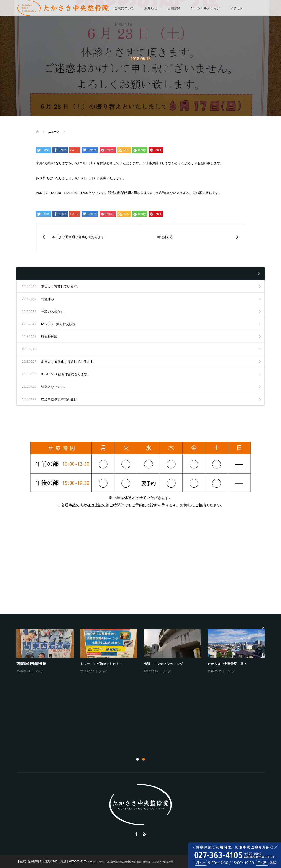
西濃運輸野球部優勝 (31, 664)
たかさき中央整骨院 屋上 (227, 664)
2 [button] (144, 759)
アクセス (237, 8)
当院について (124, 8)
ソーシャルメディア (205, 8)
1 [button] (137, 759)
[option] (144, 652)
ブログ (39, 671)
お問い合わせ (124, 24)
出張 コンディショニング (163, 664)
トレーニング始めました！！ (101, 664)
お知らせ (151, 8)
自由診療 (174, 8)
